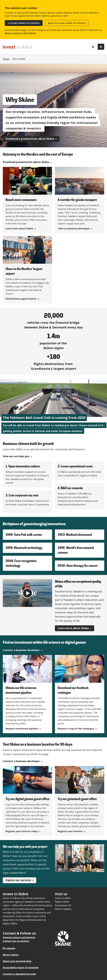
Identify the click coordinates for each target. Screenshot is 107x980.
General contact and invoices (19, 937)
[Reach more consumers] (27, 200)
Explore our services (18, 880)
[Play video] (27, 593)
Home (6, 59)
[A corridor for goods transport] (80, 200)
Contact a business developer (21, 650)
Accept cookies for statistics (25, 23)
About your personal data (17, 961)
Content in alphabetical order (19, 974)
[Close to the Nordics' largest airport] (27, 270)
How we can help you (16, 456)
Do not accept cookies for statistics (68, 23)
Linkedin (11, 948)
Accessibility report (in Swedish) (21, 968)
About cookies (11, 955)
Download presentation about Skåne (26, 162)
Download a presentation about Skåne (30, 139)
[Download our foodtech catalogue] (80, 694)
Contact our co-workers (16, 941)
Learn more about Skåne (73, 628)
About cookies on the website (20, 33)
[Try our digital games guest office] (27, 801)
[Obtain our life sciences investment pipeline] (27, 694)
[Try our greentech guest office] (80, 801)
